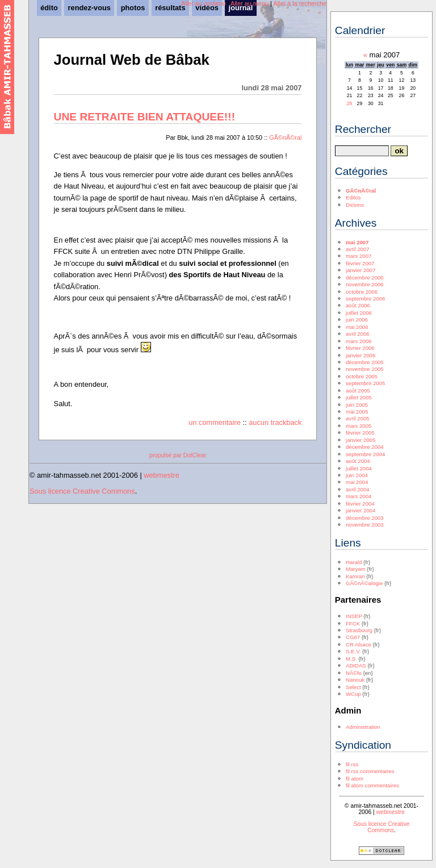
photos (133, 8)
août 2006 (358, 305)
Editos (353, 197)
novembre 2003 (365, 525)
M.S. (351, 659)
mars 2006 (359, 341)
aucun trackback (275, 422)
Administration (363, 727)
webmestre (162, 475)
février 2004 (360, 504)
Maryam (356, 569)
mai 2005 (357, 412)
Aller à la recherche (300, 3)
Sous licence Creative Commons (82, 491)
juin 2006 (357, 320)
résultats (170, 8)
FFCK (353, 623)
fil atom (355, 779)
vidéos (207, 8)
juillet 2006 (359, 313)
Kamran (355, 576)
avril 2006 (358, 334)
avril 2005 (358, 418)
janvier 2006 (360, 355)
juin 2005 (357, 405)
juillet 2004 (359, 468)
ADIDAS (356, 665)
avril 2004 (358, 489)
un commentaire (215, 422)
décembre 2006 (365, 277)
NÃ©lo (354, 673)
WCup (353, 694)
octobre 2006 (362, 292)
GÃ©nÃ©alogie (364, 583)
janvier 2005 (360, 440)
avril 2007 (358, 249)
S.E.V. (353, 651)
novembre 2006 (365, 284)
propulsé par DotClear (178, 455)
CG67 (353, 637)
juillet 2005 (359, 397)
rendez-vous (89, 8)
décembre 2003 (365, 518)
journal (241, 8)
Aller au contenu (204, 3)
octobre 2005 (362, 376)
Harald (354, 562)
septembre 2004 (365, 454)
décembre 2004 (365, 447)
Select (353, 687)
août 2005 (358, 391)
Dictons (355, 205)
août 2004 (358, 461)
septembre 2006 (365, 299)
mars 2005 (359, 426)
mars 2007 (359, 256)
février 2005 (360, 433)
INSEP (354, 616)
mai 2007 (357, 242)
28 (350, 103)
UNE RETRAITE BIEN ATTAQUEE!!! (144, 117)
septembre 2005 (365, 383)
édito (49, 8)
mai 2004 (357, 482)
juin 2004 (357, 475)
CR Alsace (359, 644)
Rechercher (363, 129)
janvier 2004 (360, 510)
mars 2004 (359, 496)
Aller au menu (250, 3)
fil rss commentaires (370, 771)
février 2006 (360, 348)
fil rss (352, 764)
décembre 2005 (365, 362)
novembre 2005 (365, 369)
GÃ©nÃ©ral (285, 137)
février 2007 (360, 263)
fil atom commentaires (372, 785)
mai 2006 (357, 327)
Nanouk (355, 680)
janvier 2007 (360, 270)
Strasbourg (359, 630)
